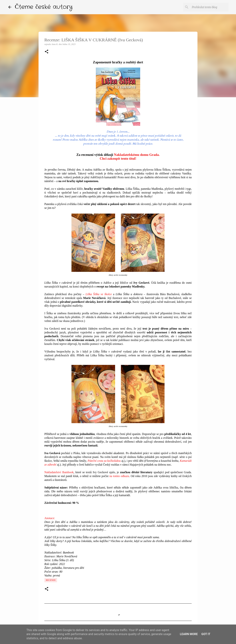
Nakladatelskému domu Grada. (137, 155)
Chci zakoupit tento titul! (118, 158)
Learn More (189, 634)
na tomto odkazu (119, 476)
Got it (206, 634)
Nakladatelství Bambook (59, 472)
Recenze (51, 580)
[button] (47, 52)
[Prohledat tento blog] (209, 7)
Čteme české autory (44, 7)
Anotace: (50, 518)
